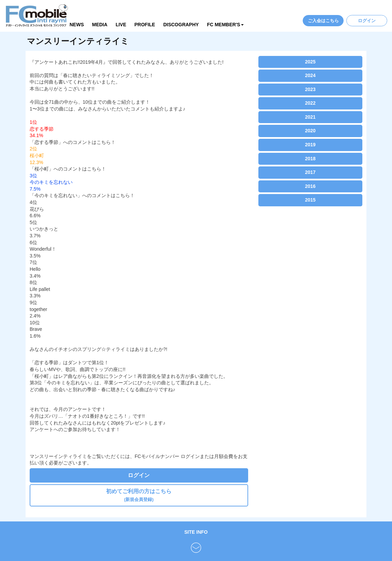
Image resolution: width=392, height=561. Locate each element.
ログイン (367, 21)
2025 (310, 62)
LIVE (121, 25)
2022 (310, 103)
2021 (310, 117)
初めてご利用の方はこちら (139, 495)
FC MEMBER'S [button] (225, 25)
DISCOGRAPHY (181, 25)
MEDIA (100, 25)
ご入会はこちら (323, 21)
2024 (310, 75)
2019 (310, 145)
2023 (310, 89)
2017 (310, 172)
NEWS (77, 25)
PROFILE (145, 25)
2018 (310, 159)
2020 (310, 131)
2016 (310, 186)
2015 (310, 200)
